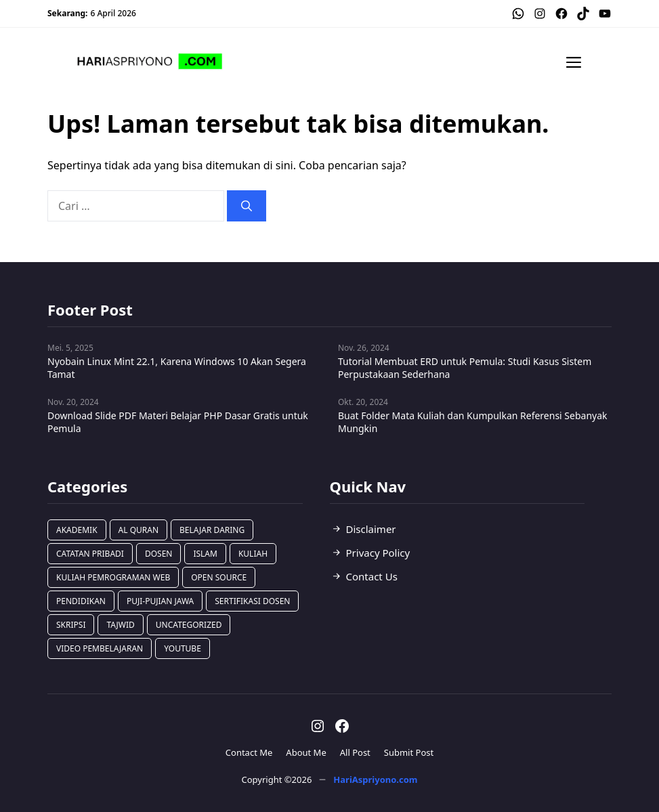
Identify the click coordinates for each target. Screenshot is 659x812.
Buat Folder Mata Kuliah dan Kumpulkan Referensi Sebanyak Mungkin (473, 422)
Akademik (77, 530)
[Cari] (247, 206)
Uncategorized (189, 625)
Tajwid (120, 625)
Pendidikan (81, 601)
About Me (306, 752)
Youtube (183, 648)
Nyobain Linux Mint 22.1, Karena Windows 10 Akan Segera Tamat (177, 368)
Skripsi (71, 625)
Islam (205, 554)
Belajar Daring (212, 530)
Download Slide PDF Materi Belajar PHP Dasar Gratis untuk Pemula (178, 422)
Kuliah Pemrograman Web (113, 577)
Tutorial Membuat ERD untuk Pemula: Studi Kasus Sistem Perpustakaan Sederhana (465, 368)
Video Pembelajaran (100, 648)
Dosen (159, 554)
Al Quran (139, 530)
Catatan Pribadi (90, 554)
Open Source (219, 577)
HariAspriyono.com (375, 779)
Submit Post (409, 752)
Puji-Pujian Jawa (160, 601)
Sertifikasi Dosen (252, 601)
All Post (355, 752)
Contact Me (249, 752)
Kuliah (253, 554)
